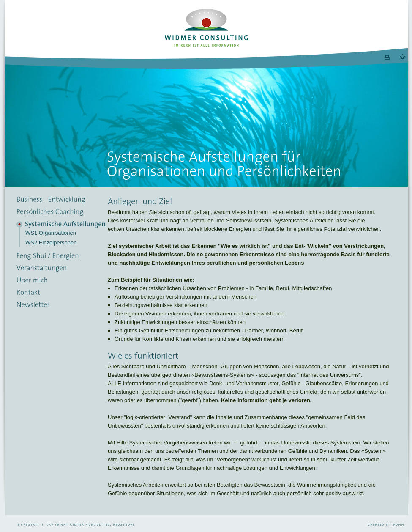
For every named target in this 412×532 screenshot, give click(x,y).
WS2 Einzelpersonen (51, 243)
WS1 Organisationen (51, 233)
